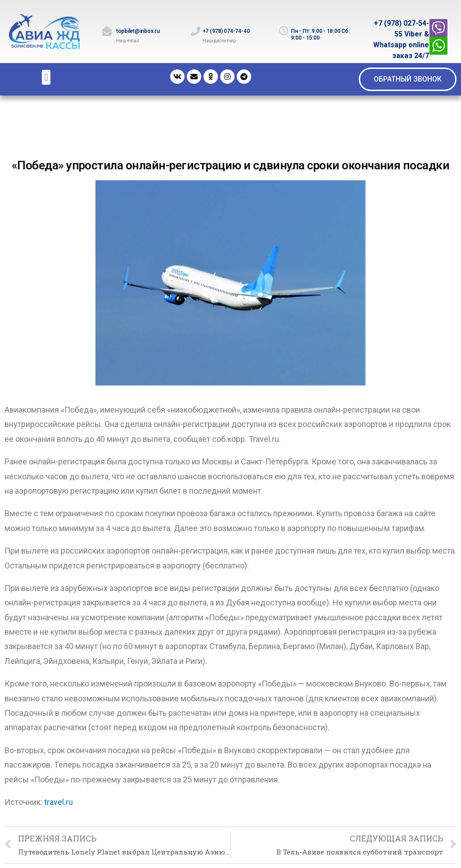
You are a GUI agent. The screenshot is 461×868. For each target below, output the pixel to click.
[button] (408, 79)
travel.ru (59, 802)
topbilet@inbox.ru (138, 31)
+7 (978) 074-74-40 (226, 31)
